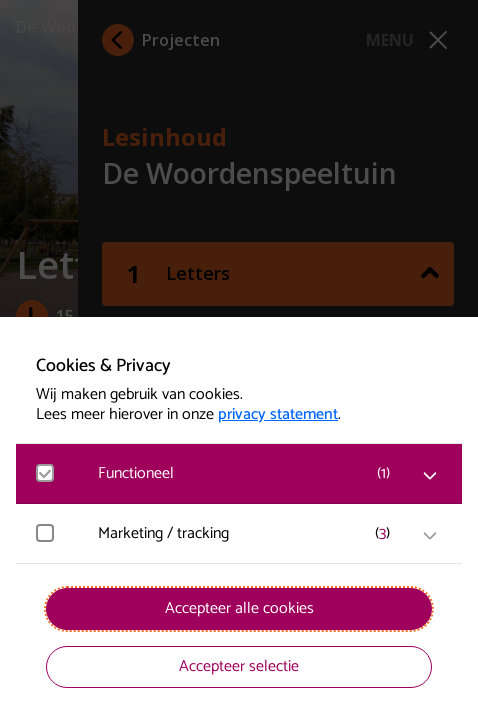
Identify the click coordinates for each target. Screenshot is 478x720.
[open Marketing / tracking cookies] (430, 536)
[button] (249, 473)
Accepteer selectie (239, 666)
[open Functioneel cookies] (430, 476)
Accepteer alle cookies (239, 608)
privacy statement (278, 415)
